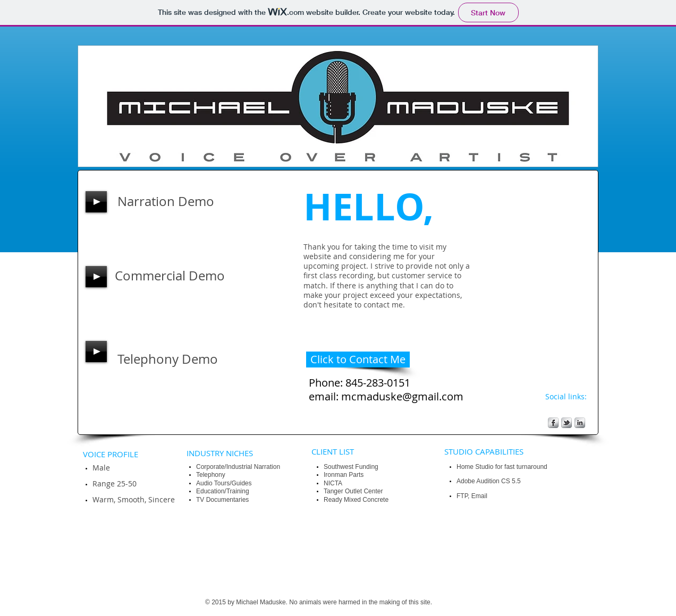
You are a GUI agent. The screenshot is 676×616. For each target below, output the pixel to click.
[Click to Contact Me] (358, 360)
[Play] (96, 202)
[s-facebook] (553, 423)
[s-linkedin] (580, 423)
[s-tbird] (567, 423)
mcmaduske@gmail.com (402, 396)
